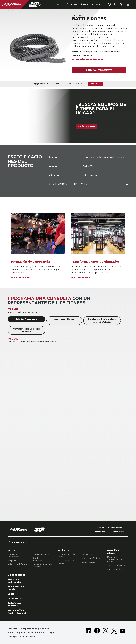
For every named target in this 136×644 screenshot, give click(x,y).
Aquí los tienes (86, 126)
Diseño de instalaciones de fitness (115, 559)
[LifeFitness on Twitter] (114, 631)
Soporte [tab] (84, 4)
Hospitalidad (13, 561)
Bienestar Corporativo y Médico (43, 566)
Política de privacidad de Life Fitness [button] (27, 633)
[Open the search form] (116, 4)
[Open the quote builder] (122, 4)
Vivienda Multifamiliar (18, 564)
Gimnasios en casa (41, 554)
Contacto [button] (12, 629)
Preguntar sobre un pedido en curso (26, 330)
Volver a (13, 10)
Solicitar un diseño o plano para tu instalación (102, 321)
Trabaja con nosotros (14, 605)
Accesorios (87, 554)
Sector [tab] (60, 4)
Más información (21, 278)
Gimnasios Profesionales (14, 556)
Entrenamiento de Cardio (66, 556)
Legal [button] (52, 633)
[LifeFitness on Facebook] (97, 631)
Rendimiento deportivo (39, 559)
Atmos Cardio (89, 562)
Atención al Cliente (64, 319)
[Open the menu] (128, 4)
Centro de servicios (116, 566)
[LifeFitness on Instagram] (106, 631)
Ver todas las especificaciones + (88, 59)
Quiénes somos (16, 575)
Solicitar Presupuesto (26, 319)
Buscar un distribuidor (14, 581)
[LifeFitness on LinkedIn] (88, 631)
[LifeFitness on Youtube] (123, 631)
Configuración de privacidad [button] (34, 629)
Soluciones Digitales (92, 558)
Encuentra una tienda (16, 588)
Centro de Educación (117, 569)
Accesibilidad (15, 598)
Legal (11, 594)
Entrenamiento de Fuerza (66, 562)
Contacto (97, 4)
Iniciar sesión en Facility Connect (17, 612)
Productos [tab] (72, 4)
